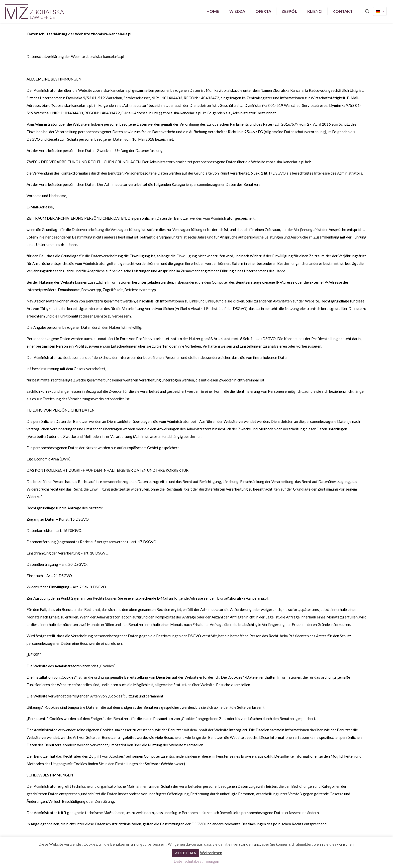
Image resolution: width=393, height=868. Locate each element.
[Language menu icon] (380, 11)
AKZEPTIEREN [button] (186, 853)
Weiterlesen (211, 853)
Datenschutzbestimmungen (197, 861)
